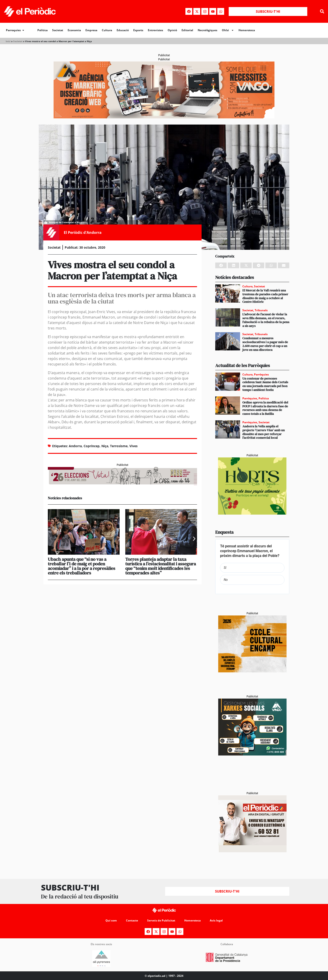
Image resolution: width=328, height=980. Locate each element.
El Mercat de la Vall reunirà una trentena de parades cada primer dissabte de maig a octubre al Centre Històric (265, 296)
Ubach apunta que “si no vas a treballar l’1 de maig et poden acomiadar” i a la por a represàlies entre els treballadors (82, 566)
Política (42, 30)
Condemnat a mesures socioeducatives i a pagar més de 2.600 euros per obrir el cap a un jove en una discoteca (265, 344)
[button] (322, 11)
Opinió (172, 30)
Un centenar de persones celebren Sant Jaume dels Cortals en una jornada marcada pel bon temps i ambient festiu (265, 384)
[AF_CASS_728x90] (122, 484)
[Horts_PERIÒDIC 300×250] (252, 513)
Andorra (75, 446)
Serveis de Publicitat (161, 920)
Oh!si (228, 30)
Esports (138, 30)
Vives (133, 446)
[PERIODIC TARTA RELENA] (252, 671)
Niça (105, 446)
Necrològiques (208, 30)
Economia (74, 30)
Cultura (107, 30)
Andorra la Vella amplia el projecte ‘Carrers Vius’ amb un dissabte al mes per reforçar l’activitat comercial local (264, 432)
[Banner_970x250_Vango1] (164, 117)
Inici (8, 41)
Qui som (111, 920)
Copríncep (92, 446)
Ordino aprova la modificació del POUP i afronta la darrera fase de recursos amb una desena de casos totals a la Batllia (265, 408)
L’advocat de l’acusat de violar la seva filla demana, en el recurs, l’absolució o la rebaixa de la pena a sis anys (266, 320)
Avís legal (216, 920)
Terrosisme (119, 446)
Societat (58, 30)
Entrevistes (155, 30)
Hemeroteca (247, 30)
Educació (123, 30)
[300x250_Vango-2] (252, 754)
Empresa (91, 30)
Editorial (187, 30)
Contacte (132, 920)
